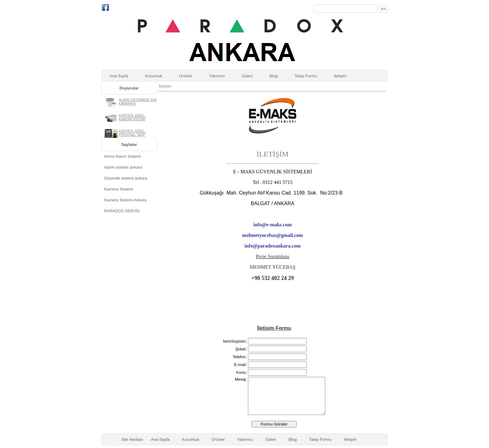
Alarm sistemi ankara (123, 167)
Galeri (247, 76)
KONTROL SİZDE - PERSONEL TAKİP (132, 133)
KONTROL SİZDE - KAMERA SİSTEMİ (132, 117)
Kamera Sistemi (119, 189)
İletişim (340, 76)
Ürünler (186, 76)
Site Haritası (132, 439)
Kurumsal (154, 76)
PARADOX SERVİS (122, 211)
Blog (274, 76)
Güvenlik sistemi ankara (126, 178)
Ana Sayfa (119, 76)
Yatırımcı (217, 76)
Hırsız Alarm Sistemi (122, 156)
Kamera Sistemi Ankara (125, 200)
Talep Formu (306, 76)
